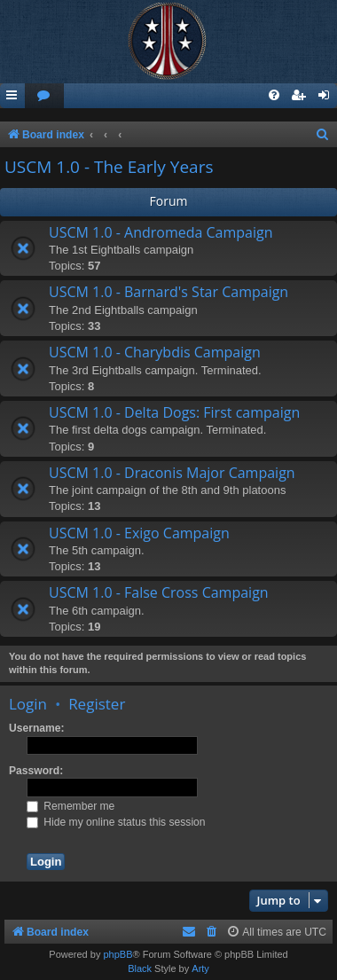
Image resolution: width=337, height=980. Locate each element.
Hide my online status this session (116, 822)
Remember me (71, 806)
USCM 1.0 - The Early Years (109, 167)
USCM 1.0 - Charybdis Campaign (155, 352)
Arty (200, 968)
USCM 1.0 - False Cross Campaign (159, 592)
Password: (36, 771)
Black (140, 968)
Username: (37, 728)
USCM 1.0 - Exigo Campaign (139, 533)
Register (97, 704)
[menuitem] (44, 96)
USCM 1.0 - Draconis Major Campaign (172, 473)
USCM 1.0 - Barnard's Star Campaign (168, 292)
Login (28, 704)
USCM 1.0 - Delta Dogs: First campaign (174, 412)
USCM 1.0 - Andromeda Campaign (161, 232)
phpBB (118, 954)
